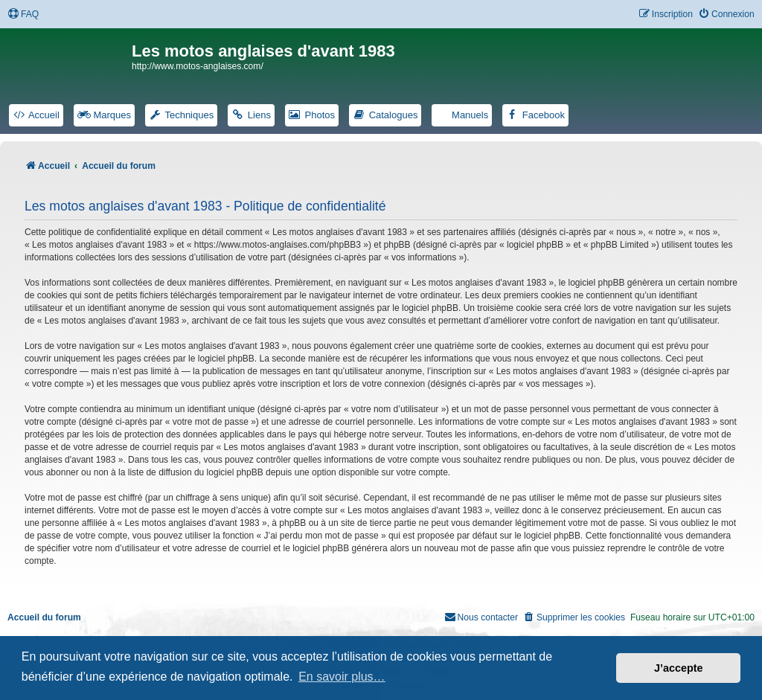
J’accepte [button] (679, 668)
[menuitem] (23, 15)
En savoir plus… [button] (342, 677)
